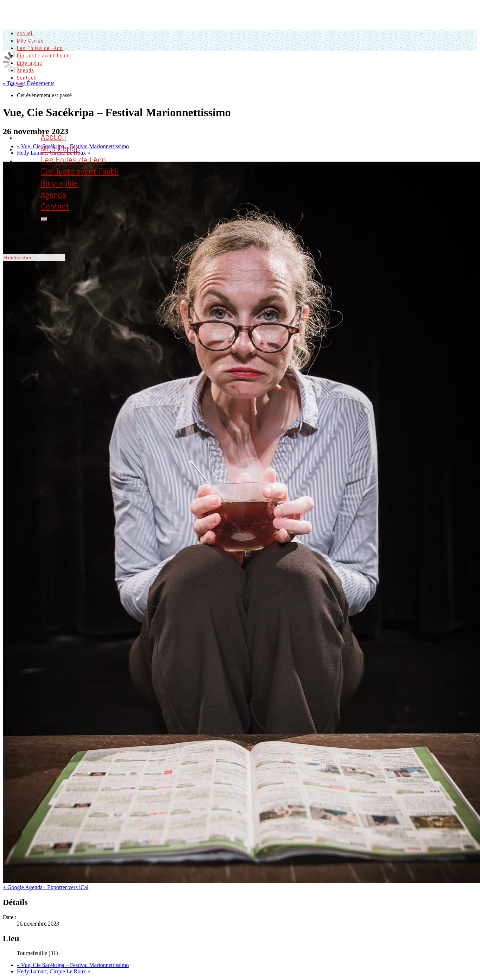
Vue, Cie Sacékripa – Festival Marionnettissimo (73, 965)
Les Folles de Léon (40, 48)
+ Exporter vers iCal (65, 887)
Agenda (26, 70)
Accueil (25, 33)
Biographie (30, 63)
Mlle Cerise (30, 40)
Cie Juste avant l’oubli (44, 55)
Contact (27, 77)
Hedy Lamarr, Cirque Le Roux (53, 971)
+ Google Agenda (23, 887)
